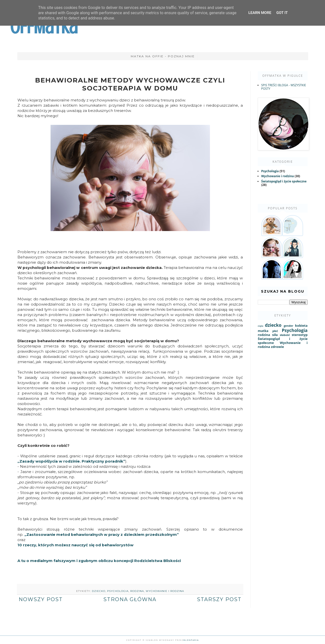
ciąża (260, 326)
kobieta (301, 325)
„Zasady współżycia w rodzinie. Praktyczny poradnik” (71, 461)
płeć (275, 331)
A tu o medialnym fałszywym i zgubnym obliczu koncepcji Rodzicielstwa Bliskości (99, 561)
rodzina (137, 591)
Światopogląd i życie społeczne (284, 181)
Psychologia (118, 591)
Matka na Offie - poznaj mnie (163, 56)
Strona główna (130, 599)
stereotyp (300, 335)
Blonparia (191, 640)
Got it (282, 13)
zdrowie (277, 347)
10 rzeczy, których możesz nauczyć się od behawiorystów (75, 545)
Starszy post (219, 599)
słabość (285, 335)
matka (263, 331)
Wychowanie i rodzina (165, 591)
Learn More (260, 13)
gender (288, 326)
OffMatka (44, 27)
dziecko (99, 591)
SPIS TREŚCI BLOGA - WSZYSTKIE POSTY (284, 87)
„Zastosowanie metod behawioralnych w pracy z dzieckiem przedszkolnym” (102, 534)
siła (275, 335)
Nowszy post (41, 599)
